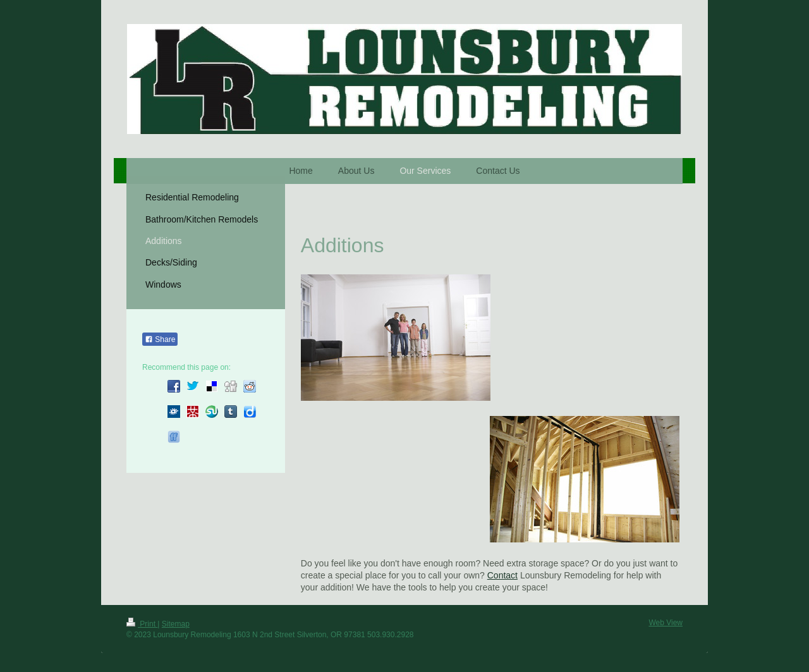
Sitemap (176, 624)
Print (142, 624)
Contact (502, 575)
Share (160, 339)
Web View (666, 623)
